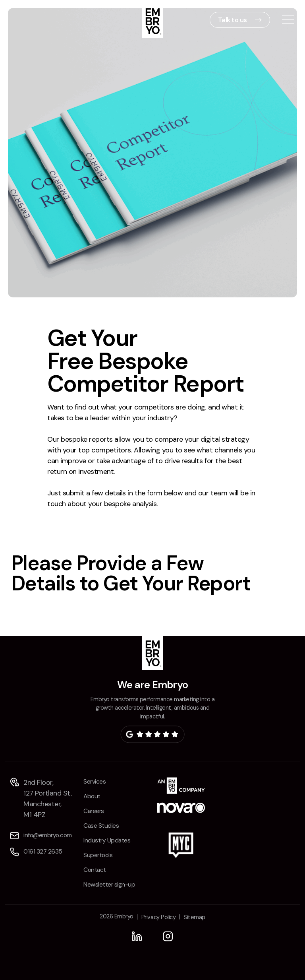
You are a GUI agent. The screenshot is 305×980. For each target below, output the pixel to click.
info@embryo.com (48, 835)
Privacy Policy (158, 917)
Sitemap (194, 917)
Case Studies (101, 826)
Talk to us (233, 20)
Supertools (98, 855)
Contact (95, 870)
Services (95, 782)
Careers (94, 811)
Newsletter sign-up (109, 885)
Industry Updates (107, 840)
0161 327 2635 (43, 852)
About (92, 796)
